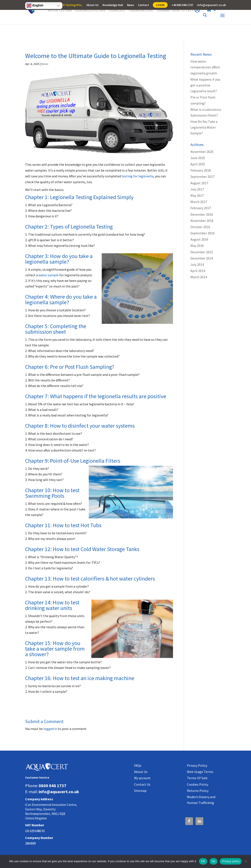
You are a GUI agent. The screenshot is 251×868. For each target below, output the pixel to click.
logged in (50, 729)
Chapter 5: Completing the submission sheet (56, 329)
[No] (246, 861)
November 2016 (202, 221)
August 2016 (199, 239)
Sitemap (140, 791)
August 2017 (199, 183)
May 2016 (197, 246)
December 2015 (202, 252)
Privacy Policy (197, 765)
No (214, 861)
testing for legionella (138, 176)
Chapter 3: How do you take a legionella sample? (59, 259)
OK (203, 861)
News (131, 5)
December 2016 (202, 214)
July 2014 (197, 264)
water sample (49, 275)
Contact (143, 5)
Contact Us (142, 784)
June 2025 (198, 158)
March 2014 (199, 277)
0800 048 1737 (53, 786)
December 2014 (202, 258)
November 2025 (202, 152)
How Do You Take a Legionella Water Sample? (204, 127)
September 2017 (202, 177)
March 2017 (199, 202)
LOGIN (160, 5)
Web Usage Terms (200, 772)
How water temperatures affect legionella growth (205, 67)
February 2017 (201, 208)
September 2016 (202, 233)
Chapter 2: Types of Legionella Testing (69, 227)
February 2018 (201, 170)
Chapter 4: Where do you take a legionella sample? (61, 299)
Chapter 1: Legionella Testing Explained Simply (79, 197)
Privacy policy (231, 861)
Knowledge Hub (113, 5)
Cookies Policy (198, 784)
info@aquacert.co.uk (211, 5)
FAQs (138, 765)
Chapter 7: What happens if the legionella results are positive (96, 396)
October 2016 (200, 227)
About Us (93, 5)
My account (142, 778)
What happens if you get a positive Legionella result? (205, 85)
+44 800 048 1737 (182, 5)
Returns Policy (198, 791)
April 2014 (198, 271)
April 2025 (198, 164)
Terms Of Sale (197, 778)
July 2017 (197, 189)
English (35, 6)
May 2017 (197, 195)
